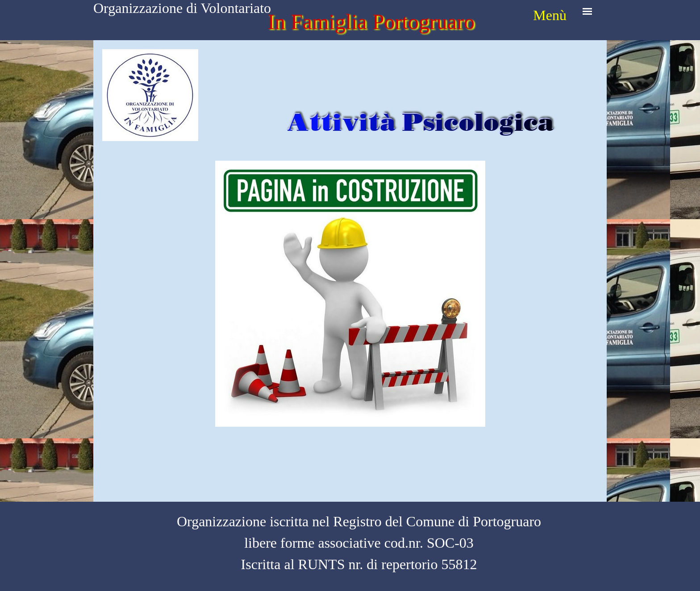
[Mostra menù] (587, 11)
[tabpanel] (549, 15)
